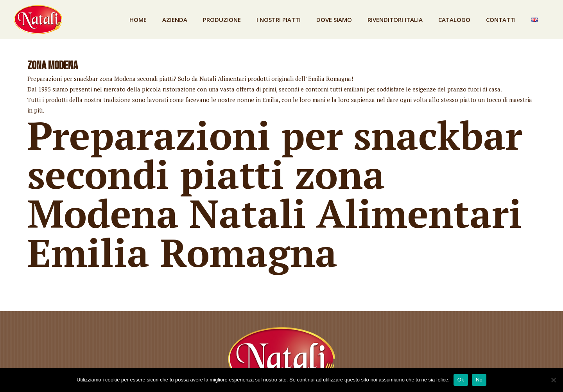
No (479, 380)
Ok (461, 380)
